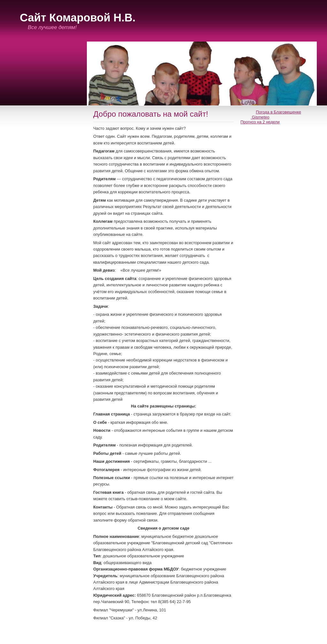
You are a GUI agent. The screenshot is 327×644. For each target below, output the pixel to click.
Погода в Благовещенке (278, 112)
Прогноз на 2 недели (260, 122)
